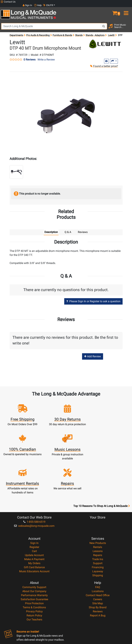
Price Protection (34, 566)
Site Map (98, 566)
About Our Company (34, 554)
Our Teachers (34, 582)
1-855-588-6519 (34, 484)
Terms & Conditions (34, 570)
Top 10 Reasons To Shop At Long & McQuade (102, 468)
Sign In (34, 505)
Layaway (98, 534)
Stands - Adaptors (95, 32)
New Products (98, 505)
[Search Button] (104, 23)
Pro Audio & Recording (38, 32)
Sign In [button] (104, 2)
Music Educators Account (34, 534)
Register (34, 509)
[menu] (127, 8)
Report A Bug (98, 578)
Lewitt (111, 32)
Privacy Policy (34, 574)
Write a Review (46, 56)
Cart (34, 514)
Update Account (34, 518)
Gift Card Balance (34, 530)
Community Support (34, 550)
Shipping (98, 538)
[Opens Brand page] (105, 40)
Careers (98, 562)
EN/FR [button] (125, 2)
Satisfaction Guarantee (34, 562)
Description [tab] (51, 229)
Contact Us (8, 2)
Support (98, 526)
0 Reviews (30, 56)
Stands (79, 32)
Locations (98, 554)
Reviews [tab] (83, 229)
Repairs (98, 518)
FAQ (98, 550)
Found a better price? (104, 63)
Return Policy (34, 578)
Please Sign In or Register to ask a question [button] (93, 298)
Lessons (98, 514)
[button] (115, 8)
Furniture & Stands (62, 32)
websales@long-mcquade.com (34, 488)
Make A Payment (34, 522)
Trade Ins (98, 522)
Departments (16, 32)
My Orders (34, 526)
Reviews (98, 574)
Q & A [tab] (68, 229)
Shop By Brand (98, 570)
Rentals (98, 509)
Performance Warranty (34, 558)
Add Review (93, 353)
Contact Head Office (98, 558)
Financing (98, 530)
